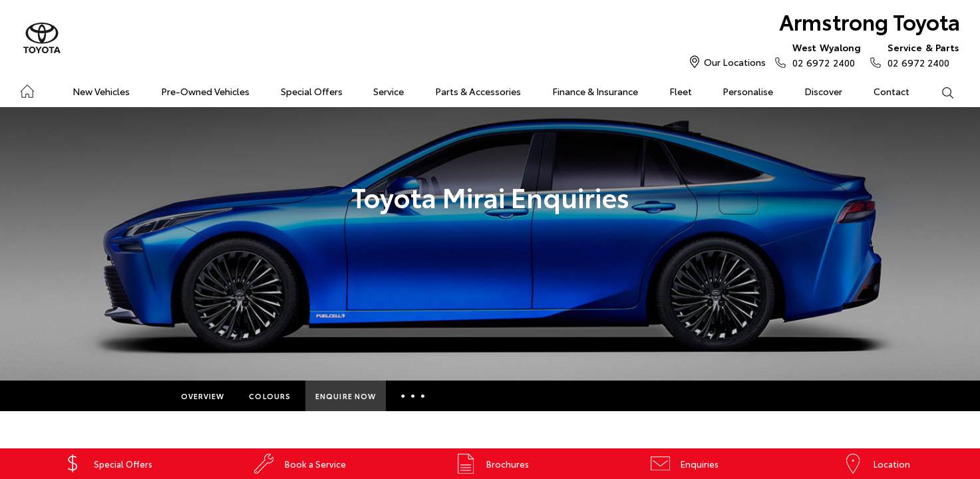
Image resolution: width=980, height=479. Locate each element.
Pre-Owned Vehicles (205, 91)
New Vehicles (101, 91)
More (413, 396)
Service (389, 91)
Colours (270, 396)
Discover (823, 91)
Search (939, 92)
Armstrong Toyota (870, 21)
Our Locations (735, 62)
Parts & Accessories (478, 91)
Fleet (681, 91)
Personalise (748, 91)
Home (27, 89)
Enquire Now (346, 396)
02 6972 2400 (824, 55)
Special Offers (312, 91)
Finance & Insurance (595, 91)
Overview (203, 396)
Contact (892, 91)
